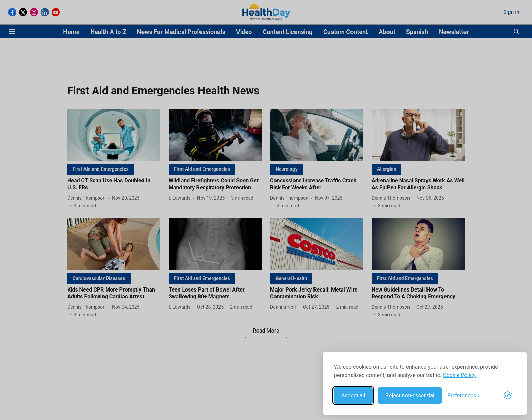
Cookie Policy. (460, 375)
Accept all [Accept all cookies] (353, 395)
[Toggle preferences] (464, 396)
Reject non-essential (410, 395)
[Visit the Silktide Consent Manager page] (508, 396)
